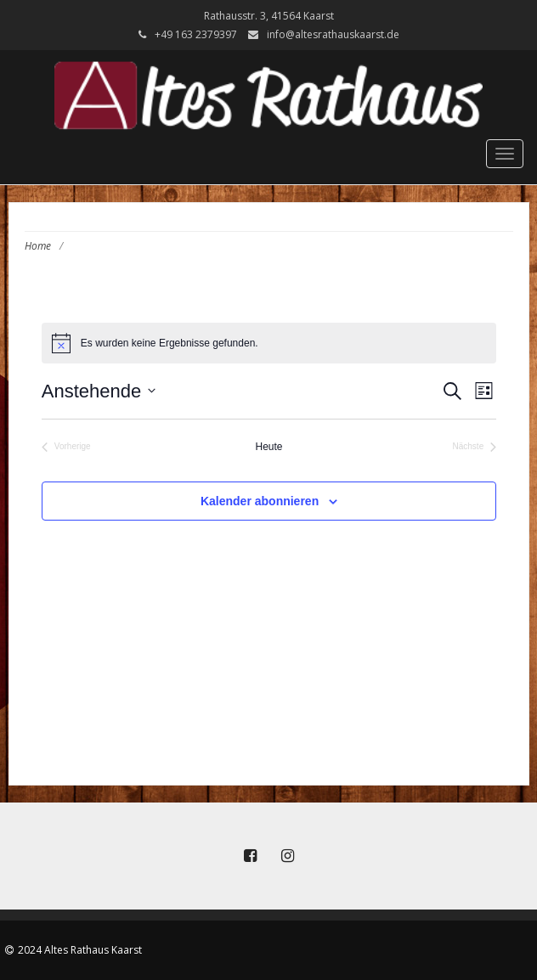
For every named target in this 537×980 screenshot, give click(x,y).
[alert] (269, 343)
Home (38, 246)
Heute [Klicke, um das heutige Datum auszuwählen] (269, 447)
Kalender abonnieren (260, 501)
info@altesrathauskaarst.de (333, 34)
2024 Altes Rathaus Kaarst (80, 950)
